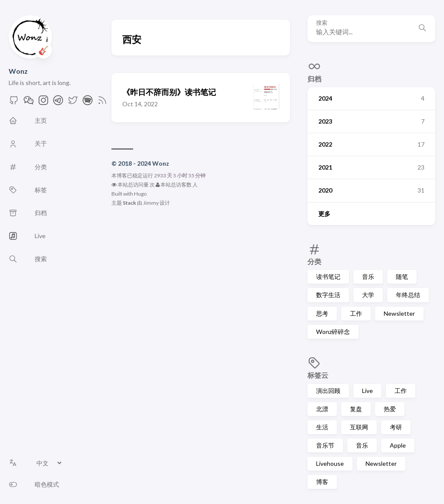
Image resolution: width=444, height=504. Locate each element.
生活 (322, 427)
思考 (322, 313)
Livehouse (330, 463)
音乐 (368, 277)
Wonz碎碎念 (333, 332)
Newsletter (399, 313)
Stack (129, 203)
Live (367, 391)
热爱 (390, 409)
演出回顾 (328, 391)
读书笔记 (328, 277)
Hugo (140, 194)
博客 (322, 482)
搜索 (322, 23)
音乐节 (325, 445)
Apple (398, 445)
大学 (368, 295)
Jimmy (151, 203)
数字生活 (328, 295)
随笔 (402, 277)
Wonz (18, 71)
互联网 (359, 427)
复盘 (356, 409)
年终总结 (408, 295)
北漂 (322, 409)
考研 (396, 427)
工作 (356, 313)
